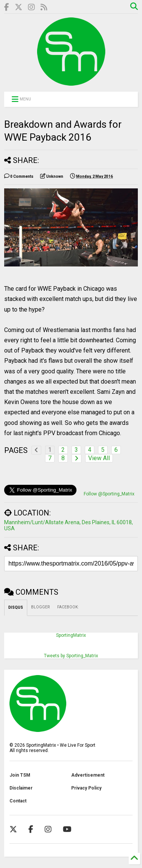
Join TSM (20, 775)
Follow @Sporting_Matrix (109, 494)
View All (99, 458)
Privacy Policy (86, 788)
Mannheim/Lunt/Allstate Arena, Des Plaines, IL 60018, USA (69, 525)
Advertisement (88, 775)
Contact (18, 801)
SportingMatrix (71, 635)
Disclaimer (21, 788)
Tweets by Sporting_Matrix (71, 656)
